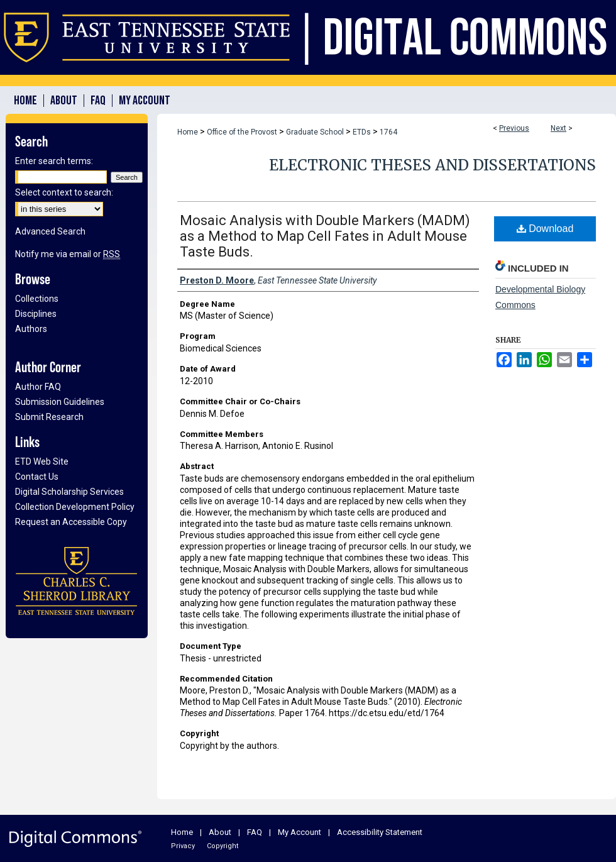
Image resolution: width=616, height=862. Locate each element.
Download (545, 229)
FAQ (255, 832)
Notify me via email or (68, 254)
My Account (300, 832)
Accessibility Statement (380, 832)
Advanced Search (50, 231)
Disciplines (36, 314)
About (220, 832)
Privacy (183, 846)
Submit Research (49, 417)
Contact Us (37, 477)
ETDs (362, 132)
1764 (388, 132)
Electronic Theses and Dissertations (432, 165)
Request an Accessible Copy (71, 522)
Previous (514, 128)
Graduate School (315, 132)
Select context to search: (64, 192)
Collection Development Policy (75, 507)
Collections (37, 299)
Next (558, 128)
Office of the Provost (242, 132)
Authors (31, 329)
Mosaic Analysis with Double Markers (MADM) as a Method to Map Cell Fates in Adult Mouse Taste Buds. (325, 236)
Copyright (223, 846)
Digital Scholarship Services (69, 492)
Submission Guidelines (60, 402)
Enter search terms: (54, 161)
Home (188, 132)
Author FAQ (38, 387)
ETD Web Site (42, 461)
